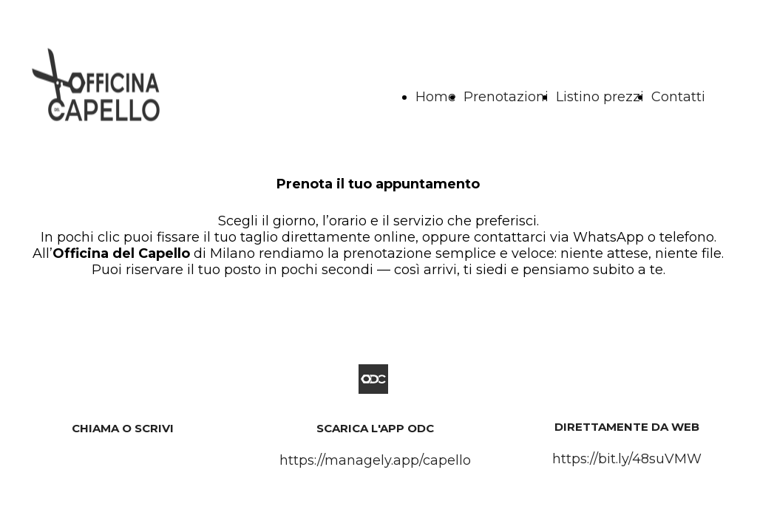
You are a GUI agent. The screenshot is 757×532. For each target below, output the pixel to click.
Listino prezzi (600, 97)
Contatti (678, 97)
